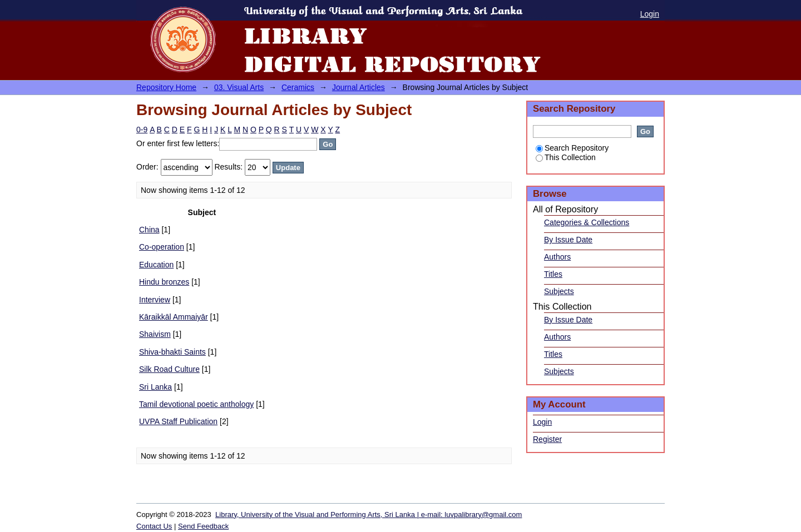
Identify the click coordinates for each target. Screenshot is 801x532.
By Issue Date (568, 240)
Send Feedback (203, 526)
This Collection (566, 157)
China (149, 230)
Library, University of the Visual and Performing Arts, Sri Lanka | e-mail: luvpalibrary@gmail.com (369, 514)
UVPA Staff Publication (178, 421)
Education (156, 265)
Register (547, 439)
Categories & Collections (587, 222)
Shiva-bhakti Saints (172, 352)
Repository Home (166, 87)
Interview (155, 300)
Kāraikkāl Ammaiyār (174, 317)
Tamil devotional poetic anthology (196, 404)
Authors (557, 257)
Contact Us (154, 526)
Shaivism (155, 334)
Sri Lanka (155, 387)
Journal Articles (359, 87)
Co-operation (162, 247)
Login (650, 14)
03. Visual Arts (239, 87)
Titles (553, 274)
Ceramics (298, 87)
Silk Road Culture (169, 369)
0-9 (142, 130)
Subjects (559, 291)
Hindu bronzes (164, 282)
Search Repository (572, 148)
